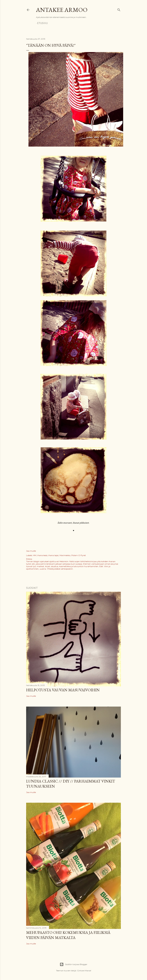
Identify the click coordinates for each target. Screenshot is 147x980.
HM (35, 555)
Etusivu (42, 23)
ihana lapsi (53, 555)
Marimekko (65, 555)
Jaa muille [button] (31, 551)
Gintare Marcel (84, 971)
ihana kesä (42, 555)
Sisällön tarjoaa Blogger (73, 964)
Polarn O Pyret (79, 555)
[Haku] (119, 9)
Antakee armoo (62, 10)
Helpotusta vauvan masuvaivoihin (63, 690)
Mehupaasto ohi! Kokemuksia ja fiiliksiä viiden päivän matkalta (68, 935)
